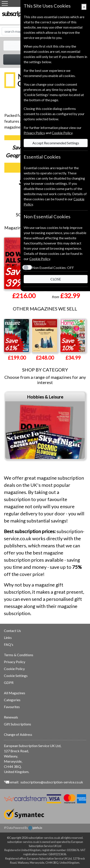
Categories (12, 700)
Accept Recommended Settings (56, 143)
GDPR (9, 682)
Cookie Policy (14, 669)
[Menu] (5, 3)
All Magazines (15, 693)
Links (8, 637)
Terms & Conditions (19, 655)
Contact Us (12, 631)
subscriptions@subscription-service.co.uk (52, 782)
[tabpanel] (45, 426)
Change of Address (18, 734)
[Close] (84, 7)
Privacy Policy (15, 662)
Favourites (12, 707)
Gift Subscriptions (17, 724)
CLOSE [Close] (56, 279)
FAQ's (9, 644)
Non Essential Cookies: (53, 268)
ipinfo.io (35, 828)
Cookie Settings (16, 676)
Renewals (11, 717)
